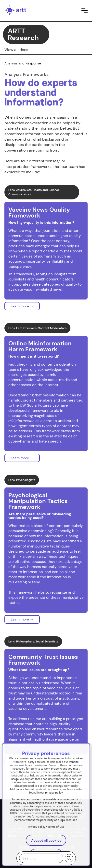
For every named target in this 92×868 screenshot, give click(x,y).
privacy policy (54, 793)
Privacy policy (37, 827)
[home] (15, 10)
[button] (85, 10)
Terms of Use (56, 827)
